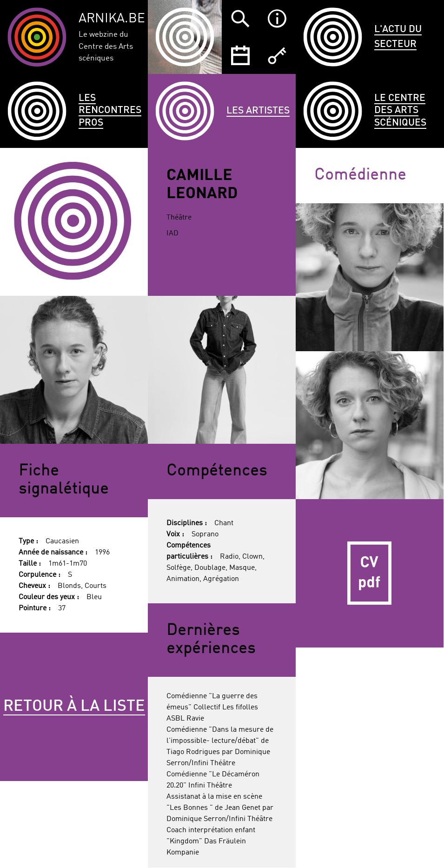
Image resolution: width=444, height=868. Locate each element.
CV (370, 573)
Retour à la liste (74, 707)
